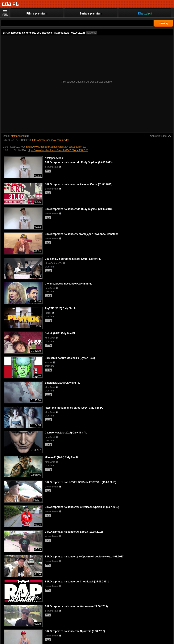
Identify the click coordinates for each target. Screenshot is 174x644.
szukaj (163, 23)
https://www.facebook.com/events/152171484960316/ (58, 150)
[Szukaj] (77, 23)
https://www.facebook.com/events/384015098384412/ (56, 147)
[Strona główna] (10, 4)
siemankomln (18, 136)
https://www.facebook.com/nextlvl (51, 140)
